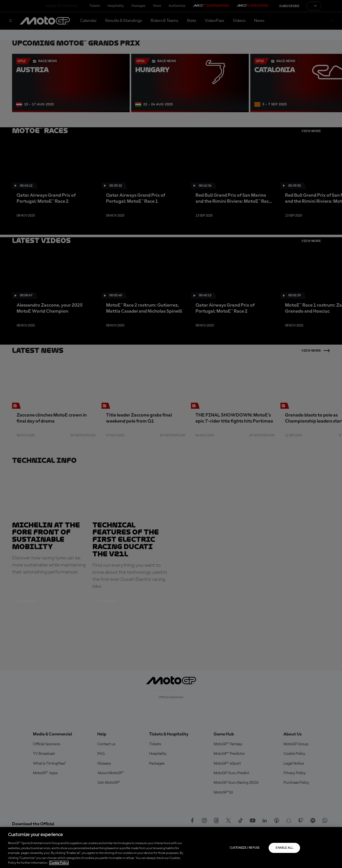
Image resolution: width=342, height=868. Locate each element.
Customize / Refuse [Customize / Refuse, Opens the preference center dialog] (245, 848)
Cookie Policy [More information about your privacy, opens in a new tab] (59, 863)
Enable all (284, 848)
